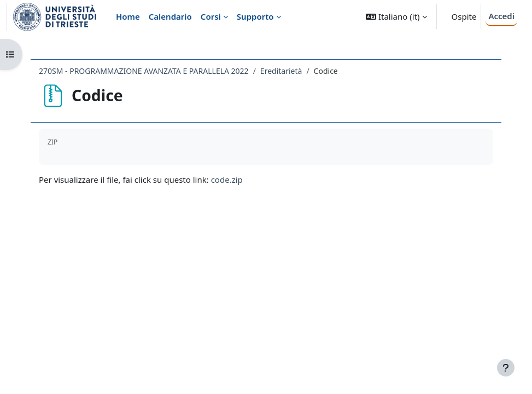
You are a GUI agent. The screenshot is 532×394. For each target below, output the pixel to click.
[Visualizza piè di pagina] (506, 368)
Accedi (501, 16)
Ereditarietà (281, 71)
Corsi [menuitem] (211, 16)
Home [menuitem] (128, 16)
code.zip (227, 179)
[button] (396, 17)
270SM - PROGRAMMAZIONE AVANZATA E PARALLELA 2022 (144, 71)
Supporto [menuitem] (255, 16)
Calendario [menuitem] (170, 16)
